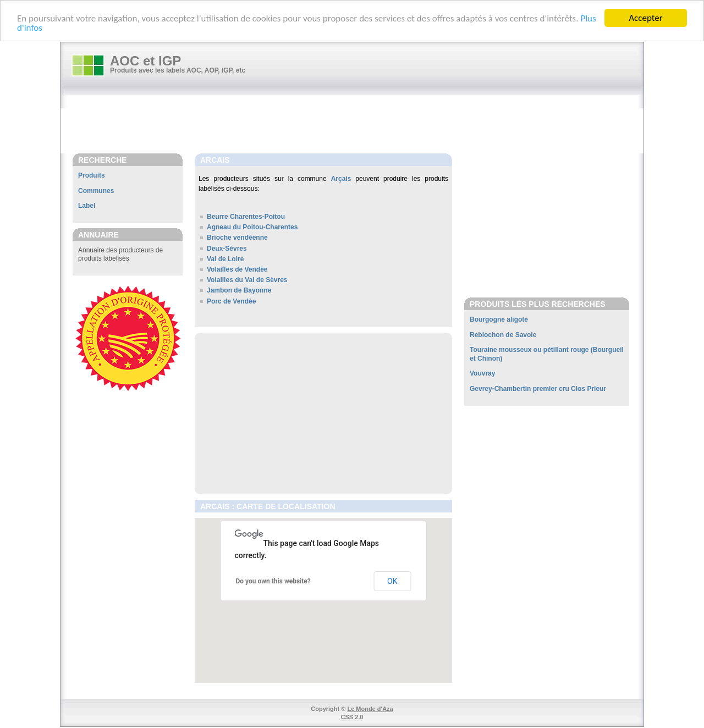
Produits (92, 175)
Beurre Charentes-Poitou (246, 217)
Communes (96, 191)
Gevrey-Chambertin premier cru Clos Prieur (538, 389)
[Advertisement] (358, 125)
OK (392, 581)
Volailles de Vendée (237, 269)
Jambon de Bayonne (239, 290)
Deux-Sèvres (227, 249)
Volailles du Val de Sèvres (247, 280)
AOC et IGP (145, 61)
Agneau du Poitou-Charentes (252, 227)
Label (87, 206)
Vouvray (482, 373)
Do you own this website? (273, 581)
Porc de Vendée (231, 301)
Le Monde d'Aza (370, 709)
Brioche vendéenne (237, 238)
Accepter (645, 18)
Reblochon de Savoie (503, 335)
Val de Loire (225, 259)
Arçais (341, 179)
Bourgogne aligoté (499, 319)
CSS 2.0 (352, 717)
